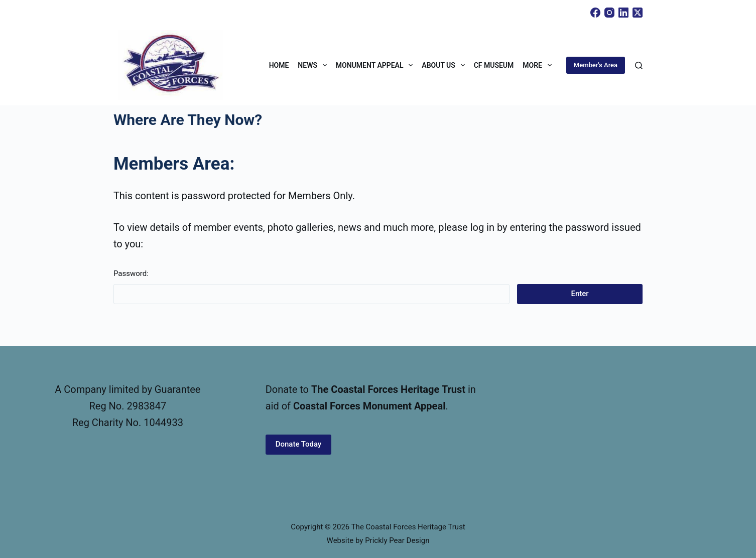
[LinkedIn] (623, 13)
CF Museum (494, 65)
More (539, 65)
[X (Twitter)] (638, 13)
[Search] (639, 65)
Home (279, 65)
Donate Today (299, 444)
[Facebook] (595, 13)
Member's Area (596, 65)
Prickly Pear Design (397, 540)
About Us (445, 65)
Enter (580, 294)
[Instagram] (609, 13)
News (314, 65)
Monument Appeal (376, 65)
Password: (311, 287)
